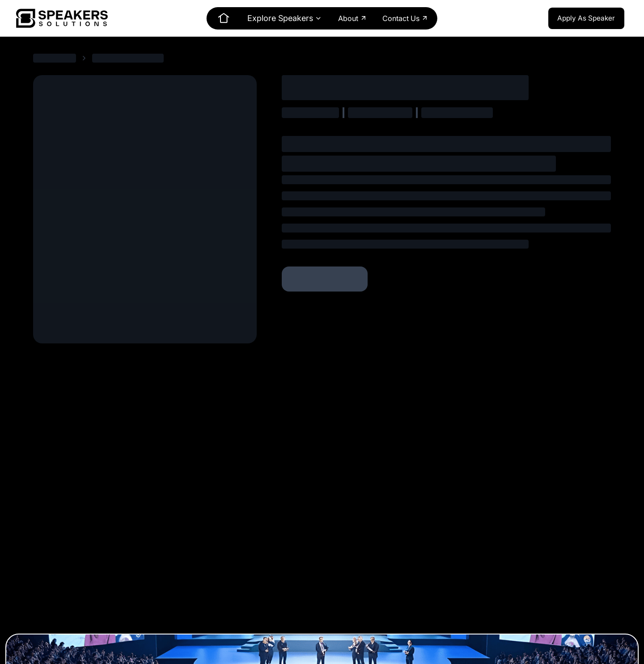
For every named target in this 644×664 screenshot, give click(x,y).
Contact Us (405, 18)
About (353, 18)
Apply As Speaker (586, 18)
